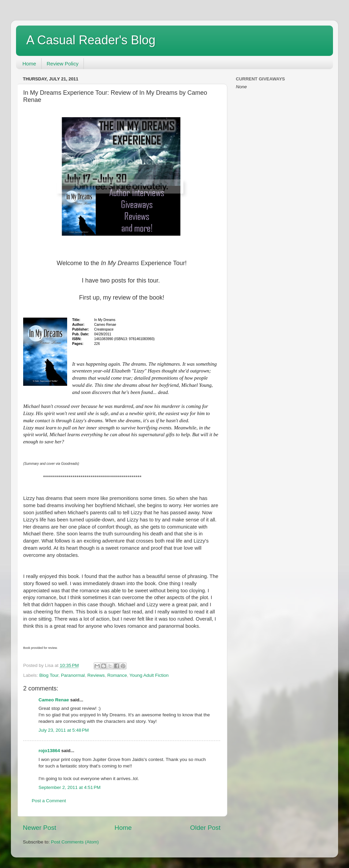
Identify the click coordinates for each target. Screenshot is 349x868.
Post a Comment (49, 801)
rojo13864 (49, 751)
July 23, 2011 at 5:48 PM (64, 730)
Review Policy (63, 64)
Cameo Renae (54, 700)
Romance (117, 675)
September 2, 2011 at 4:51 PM (70, 787)
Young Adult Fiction (149, 675)
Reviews (96, 675)
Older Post (205, 828)
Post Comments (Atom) (75, 842)
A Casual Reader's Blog (91, 40)
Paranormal (73, 675)
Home (29, 64)
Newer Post (40, 828)
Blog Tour (49, 675)
